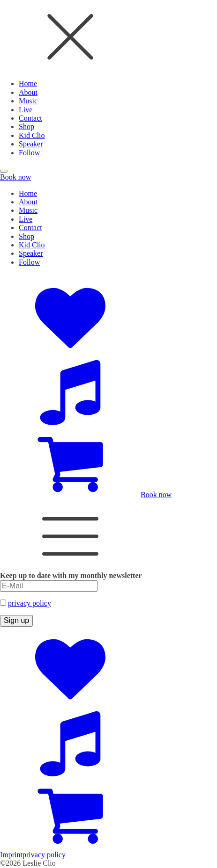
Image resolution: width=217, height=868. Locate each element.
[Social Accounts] (70, 351)
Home (28, 83)
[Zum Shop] (70, 495)
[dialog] (108, 79)
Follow (29, 153)
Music (28, 101)
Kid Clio (32, 135)
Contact (30, 118)
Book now (15, 177)
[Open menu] (4, 171)
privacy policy (30, 603)
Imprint (11, 855)
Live (26, 110)
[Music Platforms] (70, 423)
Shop (26, 127)
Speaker (31, 144)
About (28, 92)
